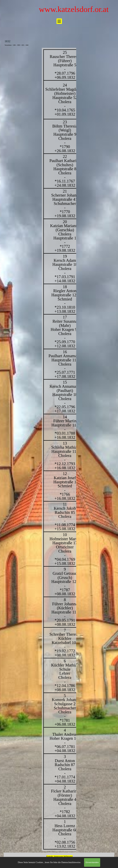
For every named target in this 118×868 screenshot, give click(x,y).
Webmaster (68, 856)
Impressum (58, 856)
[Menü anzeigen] (59, 21)
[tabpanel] (59, 449)
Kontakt (50, 856)
